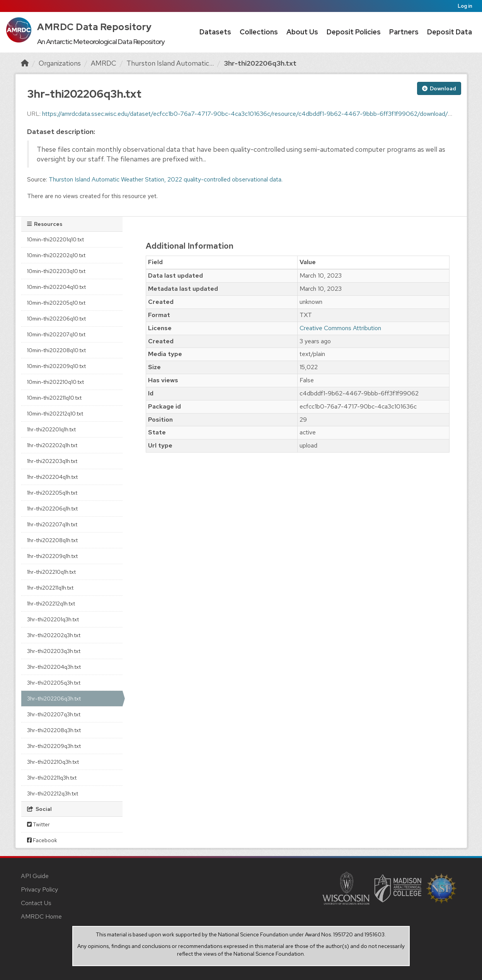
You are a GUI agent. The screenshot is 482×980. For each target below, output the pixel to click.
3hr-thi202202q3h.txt (54, 635)
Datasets (215, 32)
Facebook (42, 840)
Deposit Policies (354, 32)
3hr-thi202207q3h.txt (54, 714)
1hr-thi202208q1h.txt (52, 540)
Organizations (60, 63)
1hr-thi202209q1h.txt (52, 556)
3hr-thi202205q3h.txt (54, 683)
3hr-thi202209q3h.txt (54, 746)
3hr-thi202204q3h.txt (54, 667)
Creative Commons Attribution (340, 328)
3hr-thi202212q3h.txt (53, 793)
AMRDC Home (41, 916)
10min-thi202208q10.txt (56, 350)
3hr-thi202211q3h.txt (52, 778)
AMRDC (104, 63)
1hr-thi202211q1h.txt (50, 588)
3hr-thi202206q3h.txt (260, 63)
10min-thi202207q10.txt (56, 334)
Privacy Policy (39, 889)
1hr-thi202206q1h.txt (52, 509)
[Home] (25, 63)
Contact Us (36, 903)
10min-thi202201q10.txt (55, 239)
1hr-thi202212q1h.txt (51, 604)
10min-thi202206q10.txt (56, 319)
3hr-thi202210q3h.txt (53, 762)
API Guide (35, 876)
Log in (465, 6)
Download (439, 88)
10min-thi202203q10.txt (56, 271)
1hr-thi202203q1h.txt (52, 461)
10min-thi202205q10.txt (56, 303)
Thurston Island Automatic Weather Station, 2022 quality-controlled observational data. (166, 179)
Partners (404, 32)
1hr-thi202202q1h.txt (52, 445)
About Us (302, 32)
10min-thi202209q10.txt (56, 366)
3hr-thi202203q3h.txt (54, 651)
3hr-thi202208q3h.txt (54, 730)
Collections (259, 32)
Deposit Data (450, 32)
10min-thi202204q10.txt (56, 287)
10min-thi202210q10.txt (55, 382)
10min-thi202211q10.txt (54, 398)
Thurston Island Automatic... (170, 63)
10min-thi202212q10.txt (55, 414)
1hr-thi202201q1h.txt (51, 429)
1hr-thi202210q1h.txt (51, 572)
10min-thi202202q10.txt (56, 255)
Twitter (38, 824)
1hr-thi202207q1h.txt (52, 524)
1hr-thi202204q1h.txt (52, 477)
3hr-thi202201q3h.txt (53, 619)
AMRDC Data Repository (95, 27)
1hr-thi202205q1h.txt (52, 493)
